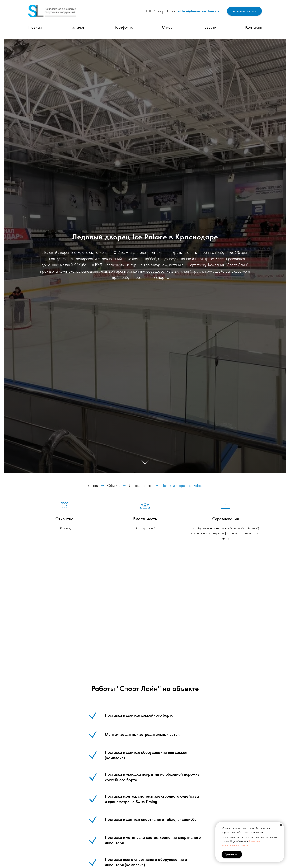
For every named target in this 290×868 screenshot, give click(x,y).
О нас (167, 27)
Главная (35, 27)
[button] (244, 11)
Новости (209, 27)
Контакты (254, 27)
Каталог (78, 27)
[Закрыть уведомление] (281, 825)
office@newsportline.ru (198, 11)
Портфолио (123, 27)
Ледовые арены (141, 486)
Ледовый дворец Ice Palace (182, 486)
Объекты (114, 486)
